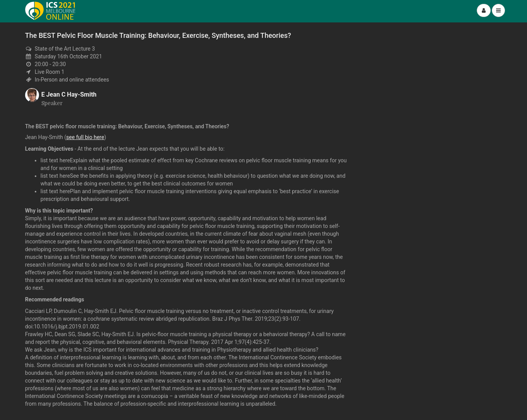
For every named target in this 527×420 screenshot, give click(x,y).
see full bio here (85, 137)
